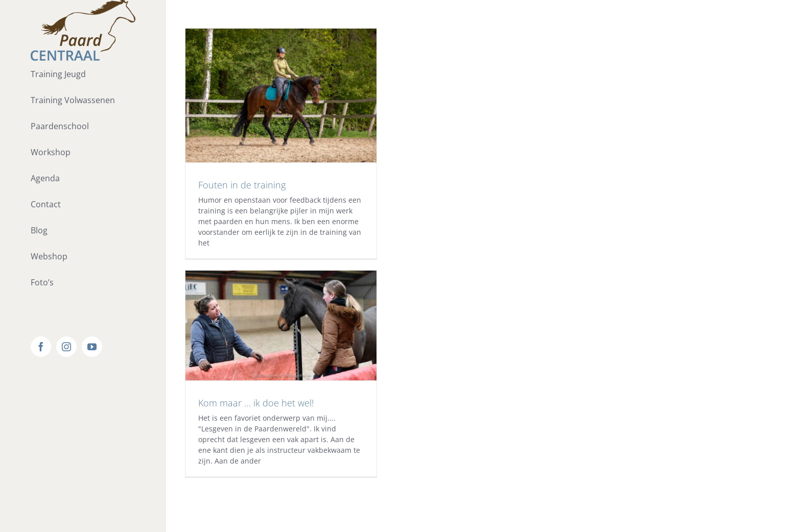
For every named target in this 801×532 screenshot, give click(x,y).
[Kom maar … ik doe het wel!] (281, 325)
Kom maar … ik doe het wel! (256, 403)
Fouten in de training (242, 185)
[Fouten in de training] (281, 95)
